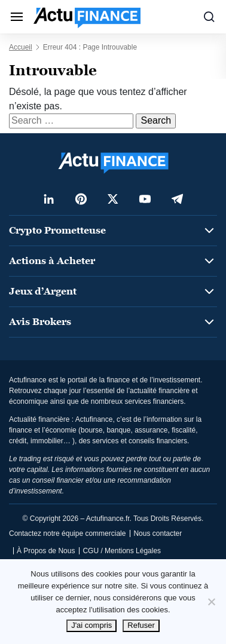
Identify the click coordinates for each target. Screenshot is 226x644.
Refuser (141, 625)
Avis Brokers (40, 322)
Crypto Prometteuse (57, 230)
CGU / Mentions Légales (122, 551)
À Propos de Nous (46, 551)
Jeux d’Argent (43, 291)
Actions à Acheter (52, 261)
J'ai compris (91, 625)
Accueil (21, 47)
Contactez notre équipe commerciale (67, 533)
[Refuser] (211, 602)
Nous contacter (158, 533)
